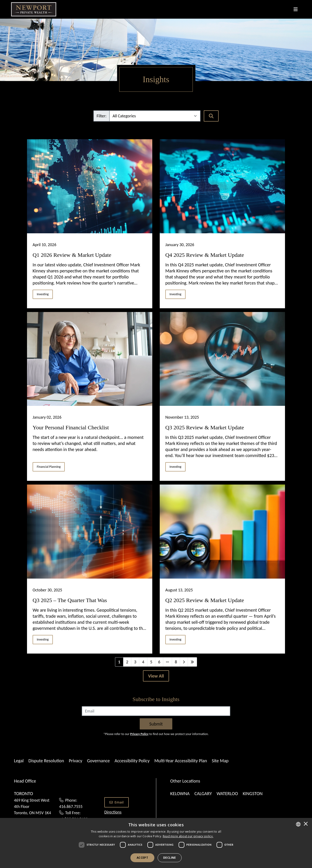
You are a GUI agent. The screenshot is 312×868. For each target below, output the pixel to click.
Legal (19, 761)
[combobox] (298, 824)
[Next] (184, 662)
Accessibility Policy (132, 761)
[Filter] (155, 116)
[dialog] (156, 843)
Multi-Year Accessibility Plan (181, 761)
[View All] (156, 676)
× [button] (306, 824)
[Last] (192, 662)
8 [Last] (176, 662)
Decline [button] (170, 858)
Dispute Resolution (46, 761)
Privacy (75, 761)
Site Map (220, 761)
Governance (98, 761)
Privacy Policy (139, 734)
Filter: (102, 116)
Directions (113, 812)
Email (117, 802)
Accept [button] (142, 858)
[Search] (211, 116)
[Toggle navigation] (296, 9)
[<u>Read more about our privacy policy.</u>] (188, 836)
